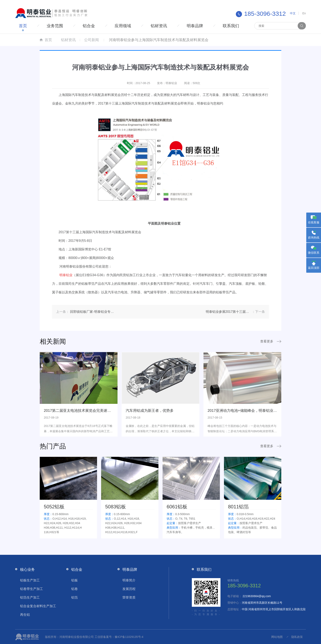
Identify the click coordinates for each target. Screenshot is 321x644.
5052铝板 (54, 507)
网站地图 (277, 637)
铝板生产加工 (30, 580)
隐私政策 (297, 637)
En (304, 13)
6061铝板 (177, 507)
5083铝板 (116, 507)
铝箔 (75, 597)
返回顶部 (314, 268)
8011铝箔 (238, 507)
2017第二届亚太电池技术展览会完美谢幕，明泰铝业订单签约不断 (98, 411)
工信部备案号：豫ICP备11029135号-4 (119, 637)
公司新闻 (92, 40)
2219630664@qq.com (257, 596)
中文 (293, 13)
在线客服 (314, 222)
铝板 (75, 580)
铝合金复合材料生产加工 (38, 606)
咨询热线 (314, 238)
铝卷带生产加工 (32, 589)
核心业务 (27, 570)
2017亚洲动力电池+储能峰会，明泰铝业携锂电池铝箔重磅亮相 (259, 411)
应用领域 (123, 26)
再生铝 (25, 615)
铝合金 (89, 26)
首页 (23, 26)
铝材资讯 (159, 26)
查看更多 (267, 341)
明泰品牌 (195, 26)
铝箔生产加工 (30, 597)
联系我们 (231, 26)
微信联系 (314, 253)
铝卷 (75, 589)
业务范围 (55, 26)
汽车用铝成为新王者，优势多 (150, 411)
